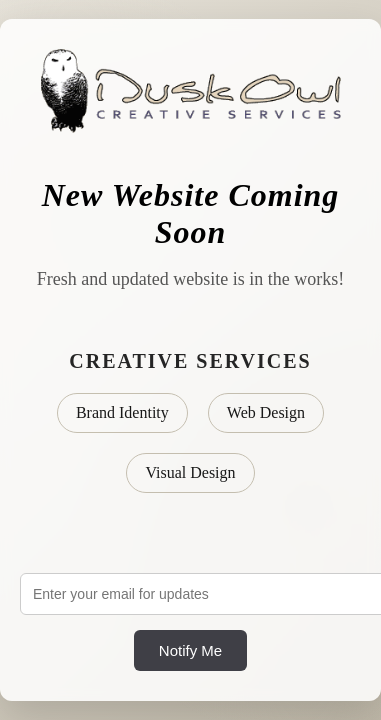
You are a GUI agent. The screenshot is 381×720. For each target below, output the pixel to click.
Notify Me (190, 650)
